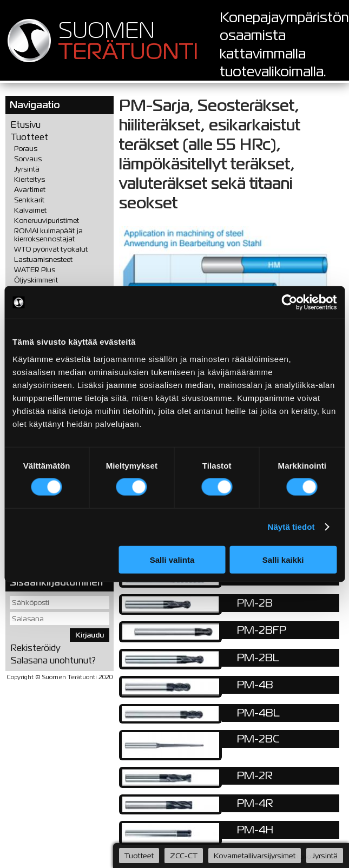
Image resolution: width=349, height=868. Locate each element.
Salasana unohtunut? (53, 660)
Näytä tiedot (291, 527)
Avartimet (30, 190)
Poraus (26, 149)
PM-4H (255, 830)
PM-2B (255, 603)
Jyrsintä (27, 169)
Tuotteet (29, 137)
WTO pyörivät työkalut (51, 249)
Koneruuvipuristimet (47, 221)
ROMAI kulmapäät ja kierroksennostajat (48, 235)
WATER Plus (35, 270)
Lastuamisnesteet (43, 259)
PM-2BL (258, 657)
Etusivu (26, 125)
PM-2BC (258, 739)
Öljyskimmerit (36, 280)
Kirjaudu (90, 635)
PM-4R (255, 803)
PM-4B (255, 685)
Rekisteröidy (36, 648)
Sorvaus (28, 159)
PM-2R (255, 775)
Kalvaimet (30, 210)
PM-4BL (258, 713)
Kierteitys (29, 179)
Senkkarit (29, 200)
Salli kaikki (283, 559)
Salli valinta (172, 559)
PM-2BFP (262, 630)
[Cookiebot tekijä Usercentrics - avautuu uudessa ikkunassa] (289, 303)
